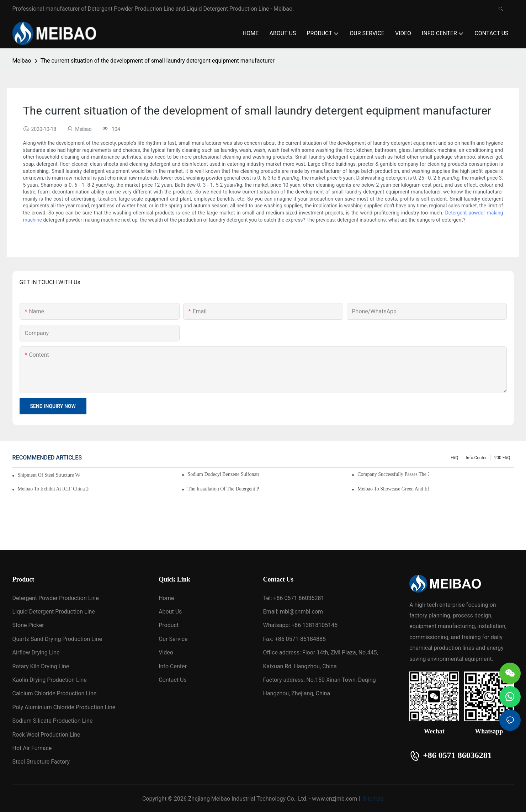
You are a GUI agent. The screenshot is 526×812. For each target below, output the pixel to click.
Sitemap (373, 799)
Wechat (434, 731)
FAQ (455, 458)
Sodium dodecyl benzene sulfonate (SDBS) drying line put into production (223, 474)
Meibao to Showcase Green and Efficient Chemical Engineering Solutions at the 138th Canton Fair (393, 489)
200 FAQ (502, 458)
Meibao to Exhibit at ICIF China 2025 (53, 489)
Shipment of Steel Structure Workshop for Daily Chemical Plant (49, 475)
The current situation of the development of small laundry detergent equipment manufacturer (158, 61)
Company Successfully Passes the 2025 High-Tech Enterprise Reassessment (393, 474)
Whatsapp (489, 731)
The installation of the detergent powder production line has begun (223, 489)
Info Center (476, 458)
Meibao (22, 61)
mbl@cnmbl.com (301, 612)
